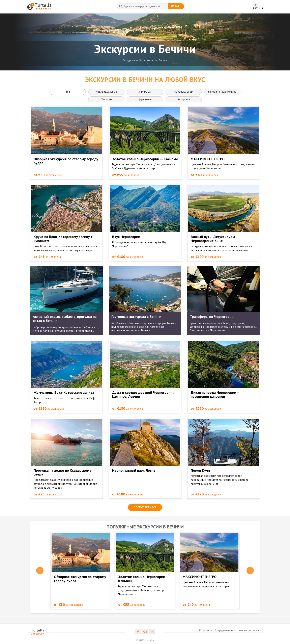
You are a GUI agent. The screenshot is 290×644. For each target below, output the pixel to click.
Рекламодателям (248, 630)
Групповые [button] (145, 99)
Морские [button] (106, 99)
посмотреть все (145, 507)
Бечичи (163, 60)
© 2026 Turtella (145, 640)
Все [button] (68, 92)
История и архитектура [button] (222, 92)
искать (176, 6)
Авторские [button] (184, 99)
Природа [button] (145, 92)
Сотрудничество (225, 630)
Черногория (147, 60)
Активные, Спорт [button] (184, 92)
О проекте (206, 630)
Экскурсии (129, 60)
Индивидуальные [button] (106, 92)
